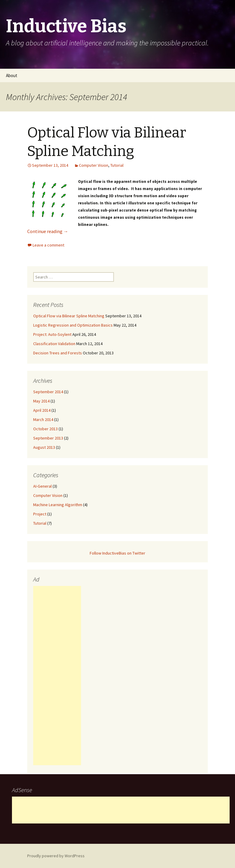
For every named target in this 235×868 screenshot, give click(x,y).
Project (40, 514)
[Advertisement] (57, 676)
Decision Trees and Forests (58, 353)
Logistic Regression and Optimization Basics (73, 325)
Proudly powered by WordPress (56, 856)
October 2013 (45, 429)
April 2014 (42, 410)
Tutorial (117, 165)
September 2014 (48, 392)
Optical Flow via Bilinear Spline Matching (69, 316)
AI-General (42, 486)
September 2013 (48, 438)
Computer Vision (94, 165)
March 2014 (43, 420)
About (12, 75)
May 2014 (41, 401)
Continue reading (48, 231)
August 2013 (44, 447)
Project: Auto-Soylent (52, 334)
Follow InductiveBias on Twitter (117, 553)
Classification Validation (54, 344)
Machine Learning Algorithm (58, 505)
